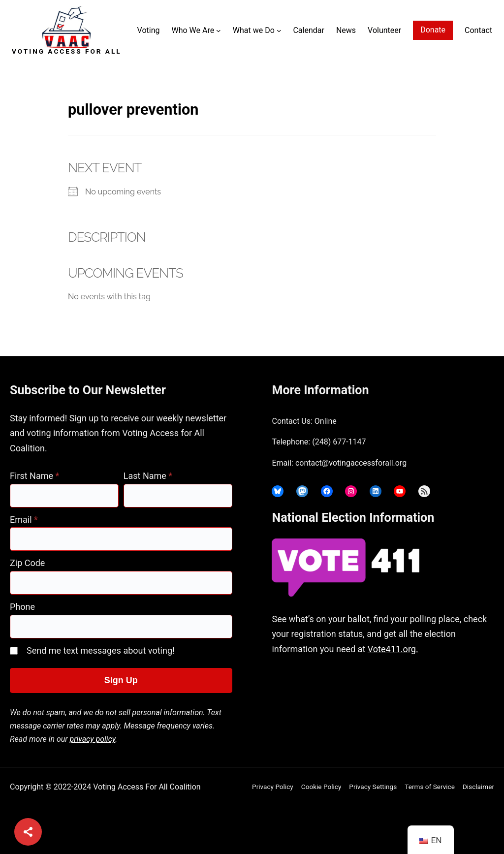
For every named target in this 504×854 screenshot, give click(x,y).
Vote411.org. (393, 649)
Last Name (148, 476)
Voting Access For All (67, 51)
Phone (22, 607)
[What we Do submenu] (279, 31)
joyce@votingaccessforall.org (351, 703)
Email (24, 520)
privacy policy (93, 739)
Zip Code (27, 563)
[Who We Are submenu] (219, 31)
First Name (34, 476)
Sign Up (121, 680)
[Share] (28, 832)
